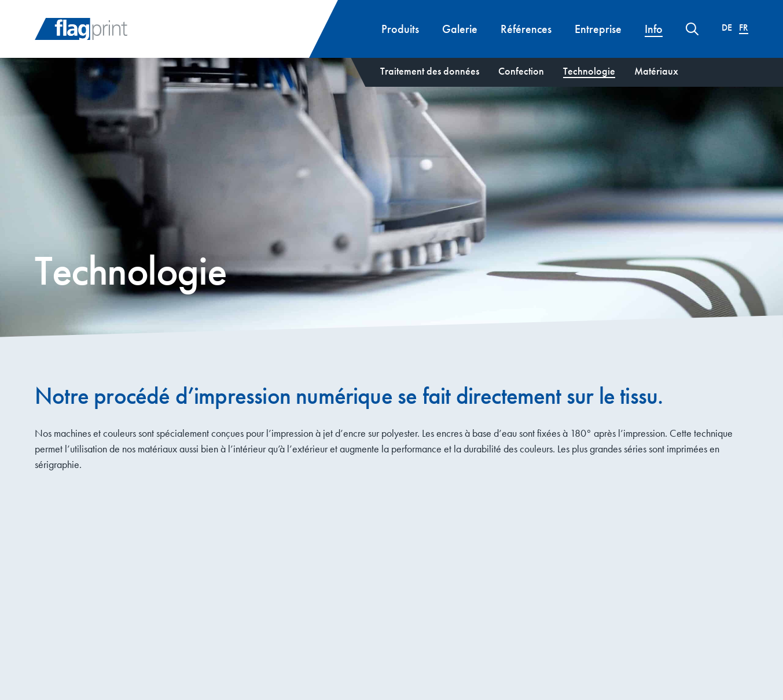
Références (526, 29)
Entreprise (598, 29)
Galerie (460, 29)
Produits (400, 29)
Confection (521, 71)
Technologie (589, 71)
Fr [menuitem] (744, 28)
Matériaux (656, 71)
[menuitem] (727, 27)
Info (654, 29)
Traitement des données (430, 71)
